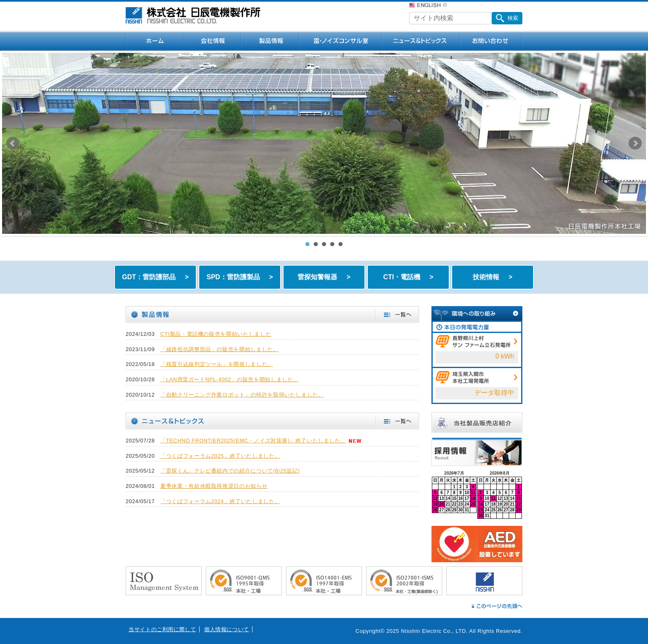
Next (635, 143)
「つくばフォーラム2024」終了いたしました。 (220, 501)
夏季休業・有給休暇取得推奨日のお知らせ (214, 486)
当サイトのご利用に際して (162, 629)
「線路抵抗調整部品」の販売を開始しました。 (219, 349)
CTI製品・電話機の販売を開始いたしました (216, 334)
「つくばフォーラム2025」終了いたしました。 (220, 456)
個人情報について (227, 629)
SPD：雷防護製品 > (240, 277)
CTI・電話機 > (408, 277)
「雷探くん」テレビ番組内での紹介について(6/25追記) (230, 471)
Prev (13, 143)
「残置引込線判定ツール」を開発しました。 (217, 364)
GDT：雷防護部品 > (155, 277)
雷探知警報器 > (324, 277)
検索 (507, 18)
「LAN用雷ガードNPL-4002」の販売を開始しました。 (230, 379)
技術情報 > (493, 277)
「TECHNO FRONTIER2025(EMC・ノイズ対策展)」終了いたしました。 (253, 441)
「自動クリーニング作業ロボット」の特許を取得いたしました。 (242, 395)
